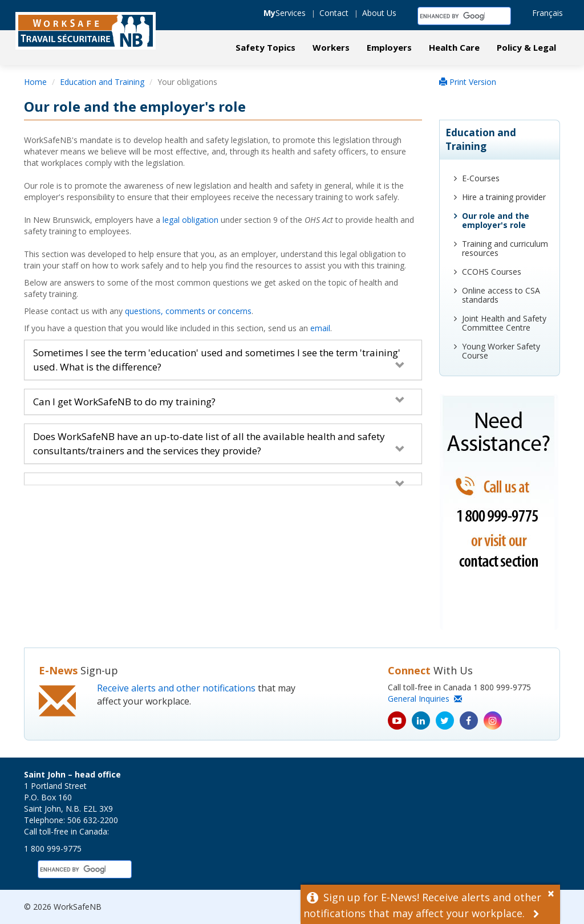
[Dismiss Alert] (554, 892)
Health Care (454, 47)
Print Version (468, 82)
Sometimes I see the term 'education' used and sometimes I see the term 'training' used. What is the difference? (219, 359)
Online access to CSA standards (501, 295)
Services (285, 13)
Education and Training (102, 82)
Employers (389, 47)
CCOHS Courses (492, 272)
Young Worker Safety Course (501, 351)
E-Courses (481, 178)
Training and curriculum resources (505, 248)
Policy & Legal (526, 47)
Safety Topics (265, 47)
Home (35, 82)
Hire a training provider (504, 197)
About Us (379, 13)
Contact (334, 13)
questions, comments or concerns (188, 311)
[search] (452, 16)
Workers (331, 47)
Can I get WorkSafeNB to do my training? (219, 402)
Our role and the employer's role (496, 220)
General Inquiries (425, 699)
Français (547, 13)
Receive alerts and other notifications (176, 688)
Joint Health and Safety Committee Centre (504, 323)
